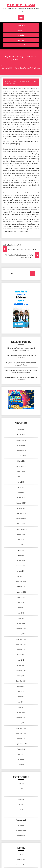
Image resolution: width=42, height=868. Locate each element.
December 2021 (21, 681)
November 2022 (21, 644)
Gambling (21, 30)
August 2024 (21, 534)
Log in (21, 854)
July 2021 (21, 691)
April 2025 (21, 492)
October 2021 (21, 686)
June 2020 (21, 759)
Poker (21, 810)
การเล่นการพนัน (21, 45)
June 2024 (21, 545)
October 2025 (21, 461)
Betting (34, 81)
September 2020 (21, 744)
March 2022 (21, 665)
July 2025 (21, 477)
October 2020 (21, 739)
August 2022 (21, 655)
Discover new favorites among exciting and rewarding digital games (21, 349)
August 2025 (21, 472)
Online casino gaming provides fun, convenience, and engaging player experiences (21, 371)
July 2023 (21, 602)
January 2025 (21, 508)
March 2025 (21, 498)
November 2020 (21, 733)
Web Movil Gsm (21, 5)
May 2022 (21, 660)
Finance (21, 794)
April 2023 (21, 618)
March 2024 (21, 561)
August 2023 (21, 597)
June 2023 (21, 608)
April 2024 (21, 555)
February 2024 (21, 566)
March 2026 (21, 435)
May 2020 (21, 765)
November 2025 (21, 456)
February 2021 (21, 718)
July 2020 (21, 754)
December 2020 (21, 728)
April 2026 (21, 430)
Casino (21, 789)
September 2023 (21, 592)
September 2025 (21, 466)
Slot (21, 815)
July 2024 (21, 540)
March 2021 (21, 712)
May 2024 (21, 550)
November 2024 (21, 519)
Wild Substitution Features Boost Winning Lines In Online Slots (21, 379)
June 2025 (21, 482)
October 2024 (21, 524)
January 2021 (21, 723)
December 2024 (21, 513)
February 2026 (21, 440)
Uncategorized (21, 820)
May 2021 (21, 702)
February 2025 (21, 503)
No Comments (11, 84)
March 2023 (21, 623)
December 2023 (21, 576)
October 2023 (21, 587)
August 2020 (21, 749)
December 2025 (21, 451)
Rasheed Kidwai (11, 81)
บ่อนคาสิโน (21, 25)
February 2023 (21, 629)
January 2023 (21, 634)
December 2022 (21, 639)
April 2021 (21, 707)
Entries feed (21, 860)
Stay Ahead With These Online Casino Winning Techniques (21, 356)
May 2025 (21, 487)
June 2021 (21, 697)
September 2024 (21, 529)
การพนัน (21, 35)
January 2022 (21, 676)
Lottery (21, 40)
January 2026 (21, 445)
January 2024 (21, 571)
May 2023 (21, 613)
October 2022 (21, 650)
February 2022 (21, 670)
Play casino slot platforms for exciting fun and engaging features (21, 364)
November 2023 (21, 581)
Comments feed (21, 865)
